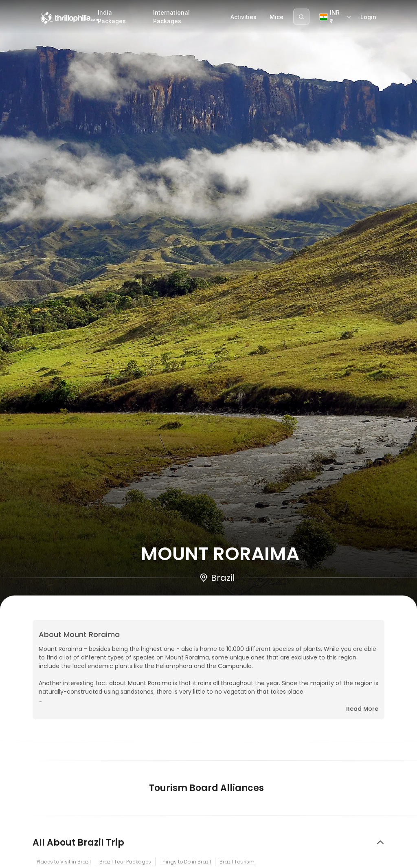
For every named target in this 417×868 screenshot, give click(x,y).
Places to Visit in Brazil (64, 862)
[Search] (301, 17)
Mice (277, 17)
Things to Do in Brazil (185, 862)
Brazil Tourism (237, 862)
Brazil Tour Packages (125, 862)
